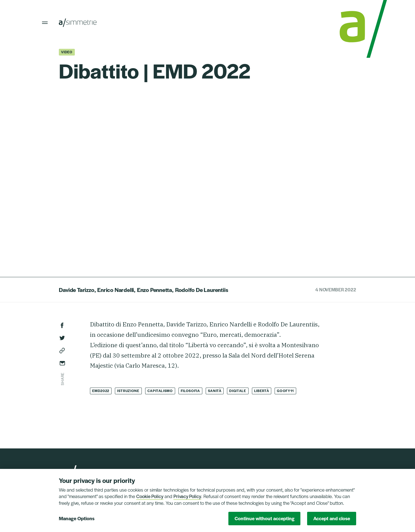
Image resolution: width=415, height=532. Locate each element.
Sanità (215, 391)
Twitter (62, 338)
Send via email (62, 363)
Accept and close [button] (332, 518)
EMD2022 (101, 391)
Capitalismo (160, 391)
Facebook (62, 325)
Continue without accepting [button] (265, 518)
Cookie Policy (150, 496)
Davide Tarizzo (76, 290)
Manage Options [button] (77, 518)
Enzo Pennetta (155, 290)
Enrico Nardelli (116, 290)
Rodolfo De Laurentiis (202, 290)
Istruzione (128, 391)
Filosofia (190, 391)
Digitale (238, 391)
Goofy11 (285, 391)
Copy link (62, 351)
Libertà (262, 391)
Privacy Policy (187, 496)
